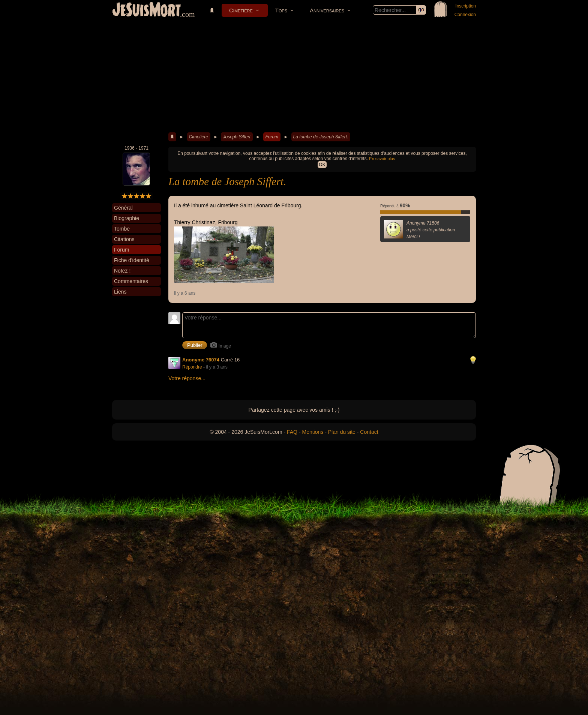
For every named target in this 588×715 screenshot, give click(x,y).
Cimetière (241, 10)
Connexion (465, 15)
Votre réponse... (187, 378)
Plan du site (342, 432)
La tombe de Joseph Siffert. (321, 137)
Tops (281, 10)
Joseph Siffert (236, 137)
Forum (272, 137)
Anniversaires (327, 10)
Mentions (313, 432)
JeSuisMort (147, 10)
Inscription (466, 6)
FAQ (292, 432)
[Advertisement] (294, 76)
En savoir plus (382, 159)
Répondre (192, 367)
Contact (369, 432)
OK (322, 165)
